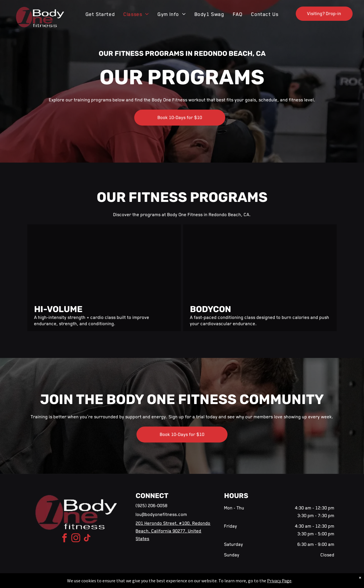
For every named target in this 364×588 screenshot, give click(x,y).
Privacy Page (279, 581)
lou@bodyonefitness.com (161, 515)
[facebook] (65, 539)
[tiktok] (87, 539)
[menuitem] (100, 14)
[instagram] (76, 539)
